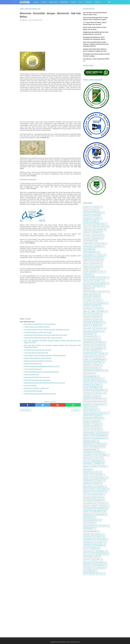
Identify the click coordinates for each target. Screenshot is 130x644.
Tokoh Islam (87, 551)
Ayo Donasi (87, 238)
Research (87, 467)
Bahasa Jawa (101, 244)
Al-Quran (96, 218)
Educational (87, 289)
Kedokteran (87, 362)
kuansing (87, 385)
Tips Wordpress (99, 546)
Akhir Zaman (98, 213)
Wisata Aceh (87, 563)
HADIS (85, 314)
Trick (92, 554)
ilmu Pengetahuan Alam (91, 337)
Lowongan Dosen (99, 390)
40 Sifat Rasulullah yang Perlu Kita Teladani (38, 333)
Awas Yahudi (98, 235)
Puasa (86, 461)
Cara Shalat (96, 266)
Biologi (100, 255)
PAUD (94, 436)
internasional (99, 348)
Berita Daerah (88, 249)
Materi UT (87, 407)
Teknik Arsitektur (98, 512)
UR (97, 557)
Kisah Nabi (87, 379)
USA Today (87, 560)
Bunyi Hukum (95, 264)
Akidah (86, 216)
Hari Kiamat (87, 320)
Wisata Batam (88, 568)
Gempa (93, 311)
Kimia (97, 368)
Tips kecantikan (101, 540)
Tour (85, 554)
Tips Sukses (87, 546)
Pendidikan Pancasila (90, 441)
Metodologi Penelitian (90, 413)
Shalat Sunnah (88, 486)
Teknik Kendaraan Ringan (91, 520)
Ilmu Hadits (87, 331)
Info (80, 2)
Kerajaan (98, 362)
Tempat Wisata (88, 537)
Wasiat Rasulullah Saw (31, 375)
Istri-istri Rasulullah (30, 386)
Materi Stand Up (99, 405)
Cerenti (95, 269)
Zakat (101, 574)
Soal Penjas (102, 503)
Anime (95, 221)
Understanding (88, 557)
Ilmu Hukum (98, 331)
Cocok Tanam (88, 275)
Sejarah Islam (88, 481)
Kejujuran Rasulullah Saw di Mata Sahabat (38, 359)
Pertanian (99, 452)
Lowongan (87, 390)
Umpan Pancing (102, 554)
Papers (86, 436)
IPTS (85, 351)
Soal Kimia (99, 500)
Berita (73, 2)
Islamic (102, 354)
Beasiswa (99, 247)
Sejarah (86, 478)
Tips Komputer (88, 543)
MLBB (98, 416)
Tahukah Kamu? (101, 509)
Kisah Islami (101, 371)
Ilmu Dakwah (96, 326)
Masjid (96, 396)
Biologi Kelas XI (88, 258)
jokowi (100, 357)
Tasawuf (86, 512)
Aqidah (86, 227)
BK (92, 261)
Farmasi (86, 295)
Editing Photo (99, 286)
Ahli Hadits (87, 213)
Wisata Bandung (99, 565)
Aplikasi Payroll (100, 224)
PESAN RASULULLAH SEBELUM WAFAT (37, 327)
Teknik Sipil (87, 534)
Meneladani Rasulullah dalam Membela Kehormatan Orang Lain (45, 383)
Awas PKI (97, 233)
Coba (102, 272)
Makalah (100, 393)
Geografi (101, 311)
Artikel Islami (88, 230)
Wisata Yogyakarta (89, 574)
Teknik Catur (88, 515)
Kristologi (101, 382)
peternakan (87, 455)
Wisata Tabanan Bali (90, 571)
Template (99, 537)
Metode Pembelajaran (90, 410)
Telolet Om (98, 534)
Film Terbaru (88, 300)
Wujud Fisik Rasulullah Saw (33, 364)
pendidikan (87, 438)
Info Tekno (87, 348)
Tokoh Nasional (100, 551)
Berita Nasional (88, 255)
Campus (86, 266)
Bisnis (86, 261)
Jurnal (97, 2)
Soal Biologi (87, 498)
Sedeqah (100, 475)
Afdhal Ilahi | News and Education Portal (70, 642)
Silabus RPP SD (88, 492)
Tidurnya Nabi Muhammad (33, 370)
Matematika (87, 399)
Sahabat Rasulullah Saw (91, 472)
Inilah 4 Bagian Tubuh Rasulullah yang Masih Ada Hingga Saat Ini (45, 356)
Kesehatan (87, 365)
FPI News (98, 309)
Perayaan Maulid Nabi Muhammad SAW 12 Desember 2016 (43, 338)
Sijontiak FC (100, 486)
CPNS (85, 280)
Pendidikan (64, 2)
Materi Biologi (88, 402)
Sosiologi (87, 506)
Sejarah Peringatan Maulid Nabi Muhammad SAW (40, 394)
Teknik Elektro (100, 515)
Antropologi (88, 224)
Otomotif (87, 430)
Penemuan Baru (88, 444)
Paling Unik (102, 433)
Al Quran (86, 218)
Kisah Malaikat (88, 373)
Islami (43, 2)
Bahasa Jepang (88, 247)
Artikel (103, 227)
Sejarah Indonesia (99, 478)
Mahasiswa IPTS (88, 393)
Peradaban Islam (97, 447)
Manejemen (87, 396)
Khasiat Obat (88, 368)
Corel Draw (103, 278)
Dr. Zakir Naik (102, 283)
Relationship (88, 464)
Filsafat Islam (88, 303)
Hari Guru (97, 317)
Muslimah (87, 421)
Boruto (86, 264)
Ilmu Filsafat (88, 328)
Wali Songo (97, 560)
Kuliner (86, 388)
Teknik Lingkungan (89, 526)
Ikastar (86, 326)
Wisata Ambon (99, 563)
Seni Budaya (87, 484)
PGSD (96, 455)
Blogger (88, 2)
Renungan (98, 464)
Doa (85, 283)
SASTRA (86, 475)
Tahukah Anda (88, 509)
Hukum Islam (87, 323)
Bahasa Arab (98, 238)
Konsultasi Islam (89, 382)
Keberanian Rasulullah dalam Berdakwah (37, 381)
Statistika (104, 506)
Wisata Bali (87, 565)
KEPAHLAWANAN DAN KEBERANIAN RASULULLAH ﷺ (42, 367)
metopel (104, 413)
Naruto (96, 421)
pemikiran (102, 436)
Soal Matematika (89, 503)
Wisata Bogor (100, 568)
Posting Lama (76, 411)
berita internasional (90, 252)
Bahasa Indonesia (89, 241)
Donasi (92, 283)
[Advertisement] (50, 36)
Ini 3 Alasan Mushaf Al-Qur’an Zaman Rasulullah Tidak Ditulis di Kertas (47, 330)
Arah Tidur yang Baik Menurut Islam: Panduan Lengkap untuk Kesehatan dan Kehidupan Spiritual (96, 44)
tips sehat (100, 543)
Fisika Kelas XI (88, 309)
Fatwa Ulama (88, 297)
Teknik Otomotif (89, 529)
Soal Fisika (98, 498)
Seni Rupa (97, 484)
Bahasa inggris (88, 244)
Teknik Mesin (103, 526)
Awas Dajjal (87, 233)
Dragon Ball (87, 286)
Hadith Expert (96, 314)
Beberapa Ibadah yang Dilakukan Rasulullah (38, 361)
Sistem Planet (100, 492)
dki (92, 280)
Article (94, 227)
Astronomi (100, 230)
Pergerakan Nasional (90, 450)
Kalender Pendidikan (98, 359)
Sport (95, 506)
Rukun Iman (87, 469)
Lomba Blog (96, 388)
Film (97, 297)
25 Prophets (96, 207)
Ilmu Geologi (99, 328)
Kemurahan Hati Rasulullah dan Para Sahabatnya (40, 325)
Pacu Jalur (97, 430)
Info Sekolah (99, 345)
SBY (93, 475)
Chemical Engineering (90, 272)
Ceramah (86, 269)
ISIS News (86, 354)
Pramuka (104, 455)
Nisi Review (87, 424)
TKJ (85, 548)
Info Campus (99, 342)
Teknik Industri (88, 517)
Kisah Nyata (97, 379)
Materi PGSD (87, 405)
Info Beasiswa (88, 342)
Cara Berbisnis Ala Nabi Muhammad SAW (37, 350)
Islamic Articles (89, 357)
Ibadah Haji (99, 323)
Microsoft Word (89, 416)
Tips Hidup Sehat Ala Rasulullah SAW (36, 353)
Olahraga (97, 424)
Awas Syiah (87, 235)
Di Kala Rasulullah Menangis (33, 391)
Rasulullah (53, 2)
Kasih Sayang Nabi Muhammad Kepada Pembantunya (41, 372)
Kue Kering (97, 385)
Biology (99, 258)
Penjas (86, 447)
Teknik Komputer (89, 523)
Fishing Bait (87, 306)
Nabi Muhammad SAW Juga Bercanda (36, 389)
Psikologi (98, 458)
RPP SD (103, 467)
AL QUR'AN (95, 216)
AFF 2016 (86, 210)
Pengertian (100, 444)
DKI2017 (99, 280)
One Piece (96, 427)
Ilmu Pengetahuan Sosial (91, 340)
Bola (99, 261)
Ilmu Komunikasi (88, 334)
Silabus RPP (103, 489)
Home (36, 2)
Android (86, 221)
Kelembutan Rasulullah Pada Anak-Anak (37, 378)
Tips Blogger (87, 540)
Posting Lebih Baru (26, 411)
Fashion (95, 295)
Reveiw (95, 467)
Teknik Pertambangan (90, 531)
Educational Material (90, 292)
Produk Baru (87, 458)
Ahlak (94, 210)
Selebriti (100, 481)
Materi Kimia (100, 402)
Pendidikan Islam (100, 438)
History (97, 320)
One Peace (87, 427)
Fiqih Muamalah (101, 303)
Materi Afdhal (100, 399)
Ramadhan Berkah (96, 461)
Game (85, 311)
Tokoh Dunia (94, 548)
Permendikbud (88, 452)
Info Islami (87, 345)
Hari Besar (87, 317)
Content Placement (90, 278)
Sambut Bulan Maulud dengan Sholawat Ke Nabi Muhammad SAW (45, 336)
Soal (85, 495)
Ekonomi (103, 292)
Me (94, 407)
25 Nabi (86, 207)
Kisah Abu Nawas (89, 371)
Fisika (97, 306)
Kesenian (97, 365)
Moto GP (99, 419)
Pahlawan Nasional (90, 433)
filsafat (98, 300)
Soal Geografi (88, 500)
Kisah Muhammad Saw (90, 376)
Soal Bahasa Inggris (97, 495)
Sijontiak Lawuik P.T (90, 489)
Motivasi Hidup (88, 419)
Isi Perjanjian (95, 351)
